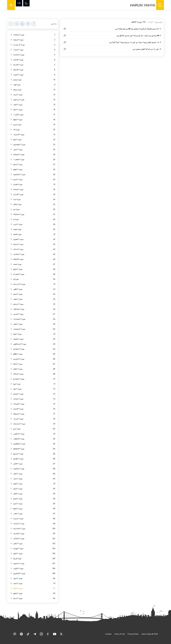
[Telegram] (35, 634)
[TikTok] (28, 634)
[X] (61, 634)
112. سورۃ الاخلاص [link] (138, 22)
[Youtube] (55, 634)
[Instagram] (41, 634)
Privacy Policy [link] (133, 634)
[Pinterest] (21, 634)
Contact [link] (108, 634)
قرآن (150, 22)
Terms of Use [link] (120, 634)
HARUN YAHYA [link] (143, 5)
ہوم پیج (159, 22)
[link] (61, 634)
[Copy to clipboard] (65, 29)
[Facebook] (48, 634)
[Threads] (15, 634)
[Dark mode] (26, 3)
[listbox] (33, 316)
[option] (33, 35)
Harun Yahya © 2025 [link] (150, 634)
